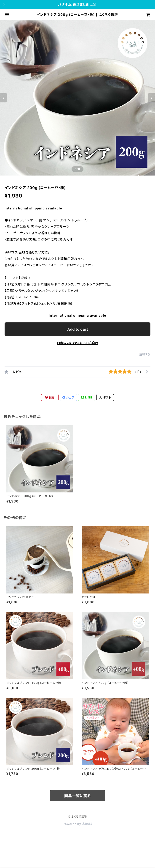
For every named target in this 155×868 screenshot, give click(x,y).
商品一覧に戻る (77, 796)
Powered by (77, 824)
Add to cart (78, 329)
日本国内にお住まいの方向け (77, 343)
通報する (145, 354)
